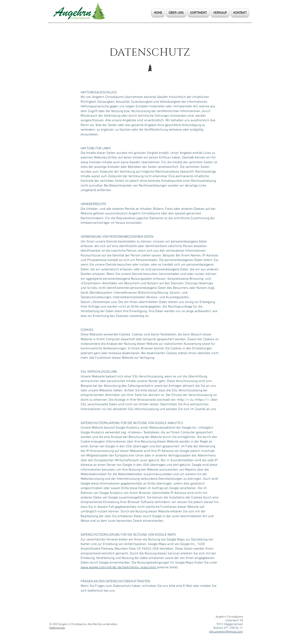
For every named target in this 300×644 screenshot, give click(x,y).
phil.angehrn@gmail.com (226, 632)
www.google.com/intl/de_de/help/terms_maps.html (119, 567)
